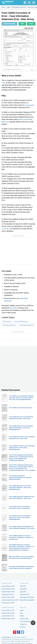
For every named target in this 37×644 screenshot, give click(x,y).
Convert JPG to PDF (8, 603)
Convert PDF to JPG (8, 610)
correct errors (30, 105)
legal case (5, 122)
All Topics (23, 627)
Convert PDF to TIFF (8, 619)
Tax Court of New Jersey (21, 322)
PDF (22, 24)
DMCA (22, 616)
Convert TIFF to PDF (8, 597)
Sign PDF (23, 592)
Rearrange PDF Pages (27, 597)
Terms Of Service (25, 621)
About (22, 610)
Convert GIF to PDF (8, 594)
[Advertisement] (18, 251)
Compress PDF (25, 594)
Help (21, 613)
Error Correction (7, 322)
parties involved (24, 119)
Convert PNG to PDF (8, 592)
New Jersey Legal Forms (9, 325)
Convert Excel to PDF (8, 589)
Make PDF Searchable (27, 600)
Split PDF (23, 586)
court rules (5, 229)
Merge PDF (24, 589)
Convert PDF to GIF (8, 616)
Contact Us (23, 624)
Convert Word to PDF (8, 586)
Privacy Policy (24, 619)
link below (13, 308)
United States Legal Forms (26, 325)
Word (31, 24)
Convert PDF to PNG (8, 613)
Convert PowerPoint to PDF (10, 600)
